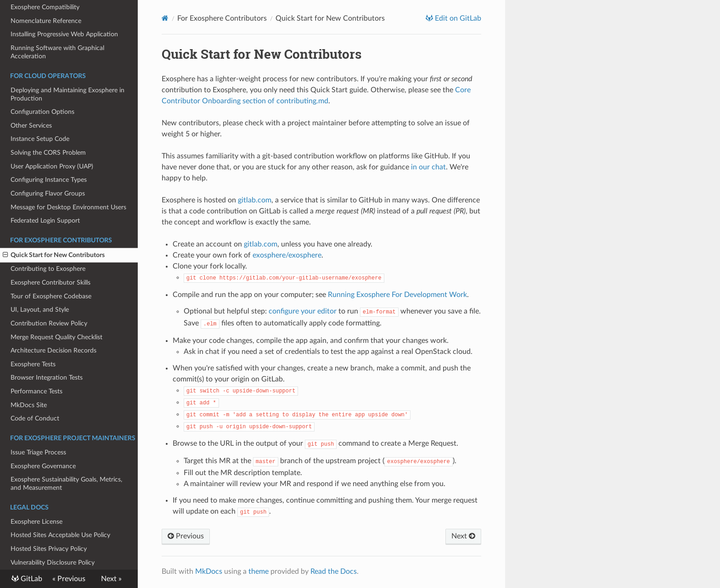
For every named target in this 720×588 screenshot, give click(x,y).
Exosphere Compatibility (45, 7)
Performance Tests (37, 391)
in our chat (428, 167)
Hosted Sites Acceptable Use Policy (60, 535)
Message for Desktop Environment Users (68, 207)
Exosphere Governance (43, 466)
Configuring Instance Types (49, 180)
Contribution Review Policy (49, 323)
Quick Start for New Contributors (54, 255)
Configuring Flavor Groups (48, 193)
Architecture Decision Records (53, 350)
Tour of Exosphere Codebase (51, 296)
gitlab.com (255, 200)
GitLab (31, 579)
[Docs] (165, 18)
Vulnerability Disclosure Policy (53, 563)
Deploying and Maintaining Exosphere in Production (67, 94)
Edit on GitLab (457, 18)
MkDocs (209, 571)
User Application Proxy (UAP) (52, 166)
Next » (111, 579)
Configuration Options (42, 112)
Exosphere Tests (33, 364)
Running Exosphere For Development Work (397, 295)
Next (463, 536)
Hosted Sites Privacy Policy (49, 549)
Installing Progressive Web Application (64, 34)
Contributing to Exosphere (48, 269)
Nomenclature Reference (46, 21)
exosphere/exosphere (287, 255)
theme (259, 571)
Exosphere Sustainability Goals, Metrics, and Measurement (66, 484)
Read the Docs (334, 571)
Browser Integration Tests (47, 378)
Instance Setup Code (40, 139)
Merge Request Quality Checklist (56, 337)
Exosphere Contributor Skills (51, 283)
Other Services (31, 126)
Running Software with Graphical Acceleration (57, 52)
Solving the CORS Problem (48, 153)
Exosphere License (37, 522)
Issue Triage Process (38, 452)
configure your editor (303, 311)
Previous (186, 536)
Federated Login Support (45, 221)
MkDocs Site (29, 405)
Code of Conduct (35, 418)
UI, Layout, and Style (40, 310)
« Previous (69, 579)
